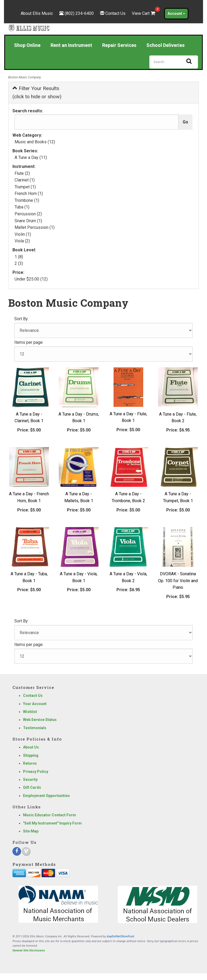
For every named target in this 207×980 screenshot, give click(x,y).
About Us (31, 747)
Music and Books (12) (35, 142)
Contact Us (115, 13)
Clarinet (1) (25, 180)
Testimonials (35, 728)
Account (176, 14)
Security (30, 779)
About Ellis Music (37, 13)
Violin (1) (23, 234)
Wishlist (30, 712)
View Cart (144, 13)
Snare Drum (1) (28, 221)
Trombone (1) (27, 200)
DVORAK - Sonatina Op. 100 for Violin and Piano (178, 581)
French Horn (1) (29, 193)
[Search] (174, 62)
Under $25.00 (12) (31, 279)
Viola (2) (22, 241)
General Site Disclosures (29, 950)
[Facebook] (17, 851)
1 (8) (19, 257)
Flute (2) (22, 173)
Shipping (31, 755)
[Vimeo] (26, 851)
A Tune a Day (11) (31, 157)
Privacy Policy (36, 772)
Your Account (35, 704)
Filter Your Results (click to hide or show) (37, 92)
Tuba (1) (22, 207)
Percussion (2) (28, 214)
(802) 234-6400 (79, 13)
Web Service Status (40, 720)
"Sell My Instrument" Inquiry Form (52, 823)
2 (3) (19, 263)
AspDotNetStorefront (120, 936)
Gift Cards (32, 787)
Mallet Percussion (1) (35, 227)
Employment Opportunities (46, 796)
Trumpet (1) (25, 187)
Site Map (31, 831)
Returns (30, 763)
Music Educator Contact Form (49, 815)
